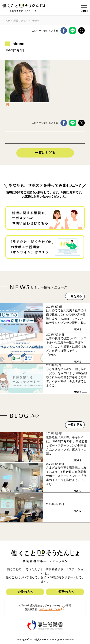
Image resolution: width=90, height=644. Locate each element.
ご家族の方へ (65, 592)
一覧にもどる (45, 153)
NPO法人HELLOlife (50, 609)
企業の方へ (25, 592)
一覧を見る (75, 296)
